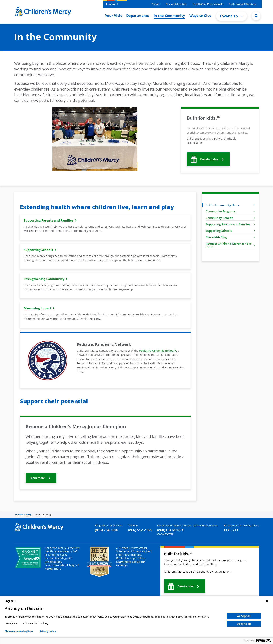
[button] (256, 16)
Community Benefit (230, 218)
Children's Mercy (23, 514)
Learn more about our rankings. (131, 563)
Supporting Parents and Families (230, 224)
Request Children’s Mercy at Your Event (230, 245)
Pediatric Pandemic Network (158, 351)
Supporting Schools (230, 231)
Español (112, 4)
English (11, 601)
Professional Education (242, 4)
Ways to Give (200, 16)
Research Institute (176, 4)
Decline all (244, 624)
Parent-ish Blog (230, 237)
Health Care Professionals (208, 4)
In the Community (169, 16)
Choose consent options (19, 631)
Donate (156, 4)
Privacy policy (48, 631)
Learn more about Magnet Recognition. (62, 567)
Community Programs (230, 211)
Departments (138, 16)
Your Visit (113, 16)
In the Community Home (230, 205)
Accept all (244, 616)
